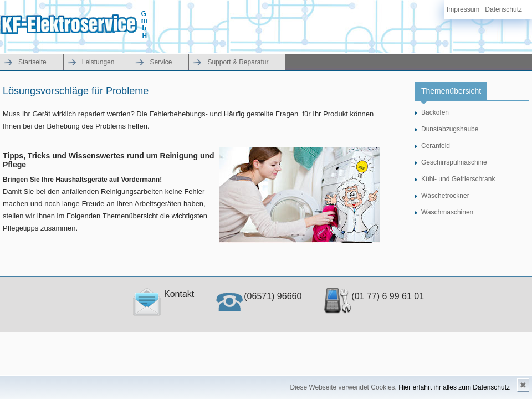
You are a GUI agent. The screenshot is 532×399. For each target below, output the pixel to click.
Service (161, 62)
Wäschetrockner (445, 196)
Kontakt (163, 294)
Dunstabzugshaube (450, 129)
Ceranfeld (436, 146)
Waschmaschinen (447, 212)
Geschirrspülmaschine (454, 162)
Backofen (435, 112)
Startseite (32, 62)
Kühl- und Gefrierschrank (458, 179)
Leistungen (98, 62)
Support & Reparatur (238, 62)
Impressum (463, 9)
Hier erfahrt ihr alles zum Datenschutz (454, 387)
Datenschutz (503, 9)
